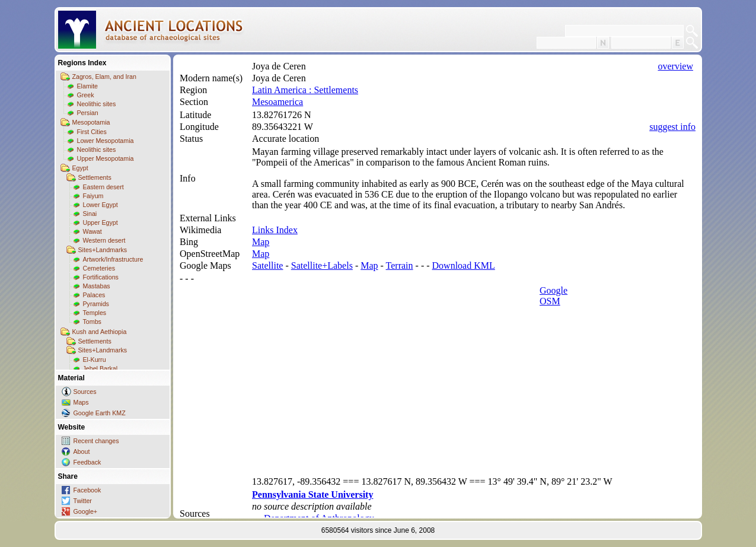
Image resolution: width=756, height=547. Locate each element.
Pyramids (96, 304)
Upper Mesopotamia (106, 158)
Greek (86, 95)
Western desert (104, 240)
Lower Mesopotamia (106, 141)
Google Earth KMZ (100, 413)
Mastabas (97, 286)
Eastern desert (103, 187)
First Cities (92, 132)
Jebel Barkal (101, 368)
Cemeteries (99, 268)
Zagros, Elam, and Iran (104, 77)
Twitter (83, 501)
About (82, 451)
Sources (85, 392)
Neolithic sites (97, 104)
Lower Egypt (101, 205)
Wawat (92, 231)
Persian (88, 113)
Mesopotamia (91, 122)
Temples (95, 313)
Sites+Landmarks (103, 250)
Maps (81, 402)
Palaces (94, 295)
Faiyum (93, 196)
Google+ (86, 511)
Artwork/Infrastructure (113, 259)
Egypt (80, 168)
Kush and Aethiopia (100, 332)
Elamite (88, 86)
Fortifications (101, 277)
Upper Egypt (101, 222)
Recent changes (96, 441)
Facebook (87, 490)
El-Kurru (95, 360)
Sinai (90, 214)
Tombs (92, 322)
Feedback (87, 462)
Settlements (95, 177)
